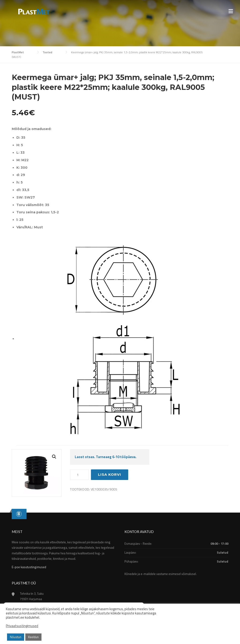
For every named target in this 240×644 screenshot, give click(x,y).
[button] (54, 457)
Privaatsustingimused (22, 626)
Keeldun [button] (33, 637)
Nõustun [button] (16, 637)
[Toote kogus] (79, 475)
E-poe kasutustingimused (29, 567)
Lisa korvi (110, 474)
